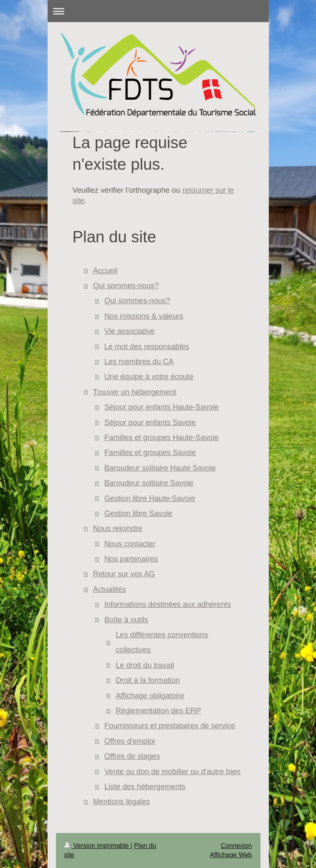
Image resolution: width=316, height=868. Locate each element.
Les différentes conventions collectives (162, 642)
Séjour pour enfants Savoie (150, 423)
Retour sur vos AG (124, 574)
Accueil (105, 271)
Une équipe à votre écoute (149, 377)
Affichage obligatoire (150, 696)
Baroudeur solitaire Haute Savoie (160, 468)
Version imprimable (97, 846)
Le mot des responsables (147, 347)
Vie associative (130, 331)
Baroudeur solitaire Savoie (149, 483)
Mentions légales (122, 802)
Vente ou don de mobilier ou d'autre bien (172, 772)
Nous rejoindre (118, 528)
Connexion (236, 846)
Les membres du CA (139, 362)
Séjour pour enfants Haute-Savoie (162, 407)
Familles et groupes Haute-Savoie (162, 438)
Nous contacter (130, 544)
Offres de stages (132, 756)
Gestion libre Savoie (138, 513)
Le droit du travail (145, 665)
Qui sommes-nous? (126, 286)
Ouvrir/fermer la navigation (158, 11)
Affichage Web (231, 855)
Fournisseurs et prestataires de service (170, 726)
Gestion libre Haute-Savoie (150, 498)
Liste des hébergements (145, 787)
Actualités (110, 589)
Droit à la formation (148, 680)
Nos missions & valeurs (144, 316)
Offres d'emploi (130, 741)
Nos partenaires (131, 559)
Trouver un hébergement (135, 392)
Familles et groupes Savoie (150, 453)
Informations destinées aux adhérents (168, 604)
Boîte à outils (126, 620)
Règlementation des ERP (158, 711)
